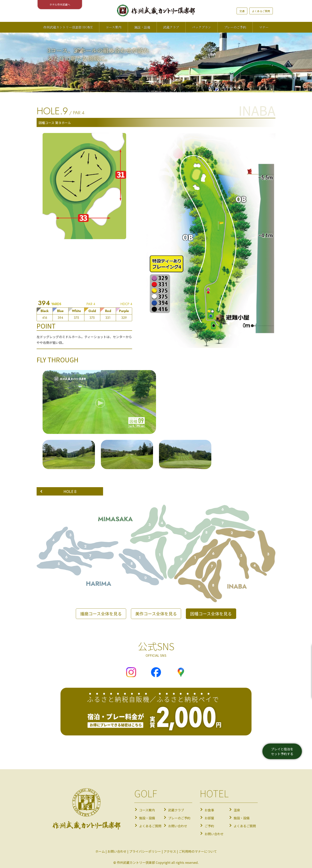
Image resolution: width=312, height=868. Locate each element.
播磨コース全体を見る (101, 614)
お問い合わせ (178, 826)
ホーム (100, 851)
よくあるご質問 (261, 11)
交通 (242, 11)
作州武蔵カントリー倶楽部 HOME (68, 27)
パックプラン (202, 27)
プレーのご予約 (235, 27)
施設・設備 (142, 27)
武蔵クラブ (171, 27)
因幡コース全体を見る (211, 614)
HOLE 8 (70, 491)
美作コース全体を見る (156, 614)
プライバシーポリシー (145, 851)
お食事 (209, 810)
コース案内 (114, 27)
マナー (264, 27)
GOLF (146, 793)
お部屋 (209, 818)
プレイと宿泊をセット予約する (282, 751)
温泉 (237, 810)
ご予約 (209, 826)
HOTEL (214, 793)
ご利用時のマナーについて (198, 851)
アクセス (170, 851)
